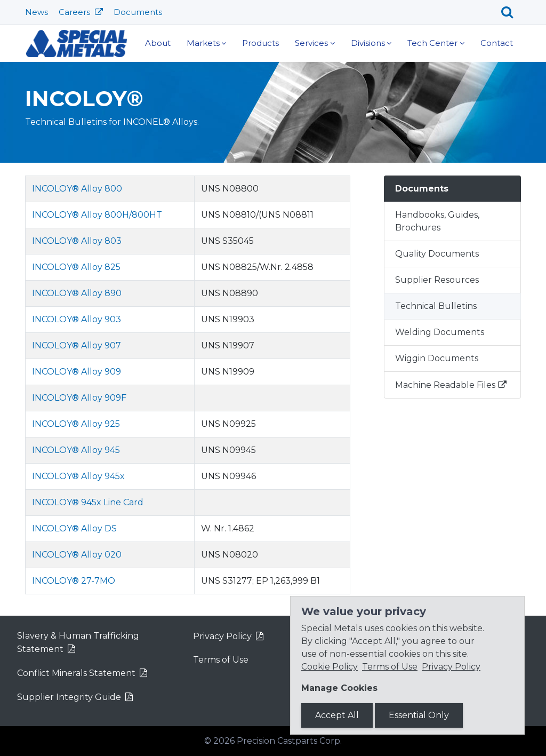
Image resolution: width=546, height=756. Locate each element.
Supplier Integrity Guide (69, 697)
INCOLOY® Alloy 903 (77, 319)
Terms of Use (221, 660)
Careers (75, 12)
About (158, 43)
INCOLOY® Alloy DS (74, 528)
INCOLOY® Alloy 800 (77, 189)
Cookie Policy (330, 667)
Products (260, 43)
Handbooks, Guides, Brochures (437, 221)
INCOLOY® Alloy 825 (76, 267)
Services (311, 43)
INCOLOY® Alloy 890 (77, 293)
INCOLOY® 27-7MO (74, 581)
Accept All (337, 715)
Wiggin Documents (437, 358)
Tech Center (432, 43)
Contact (497, 43)
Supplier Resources (437, 280)
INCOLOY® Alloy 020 (77, 555)
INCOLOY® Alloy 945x (78, 476)
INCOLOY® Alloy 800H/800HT (97, 215)
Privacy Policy (222, 636)
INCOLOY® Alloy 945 (76, 450)
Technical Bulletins (436, 306)
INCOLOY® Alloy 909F (79, 398)
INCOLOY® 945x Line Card (88, 502)
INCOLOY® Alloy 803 (77, 241)
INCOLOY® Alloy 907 (77, 345)
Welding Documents (440, 332)
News (37, 12)
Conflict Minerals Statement (76, 673)
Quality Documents (437, 254)
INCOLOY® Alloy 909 (77, 372)
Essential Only (419, 715)
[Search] (511, 12)
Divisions (368, 43)
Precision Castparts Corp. (289, 741)
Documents (138, 12)
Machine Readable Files (445, 385)
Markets (203, 43)
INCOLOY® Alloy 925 (76, 424)
